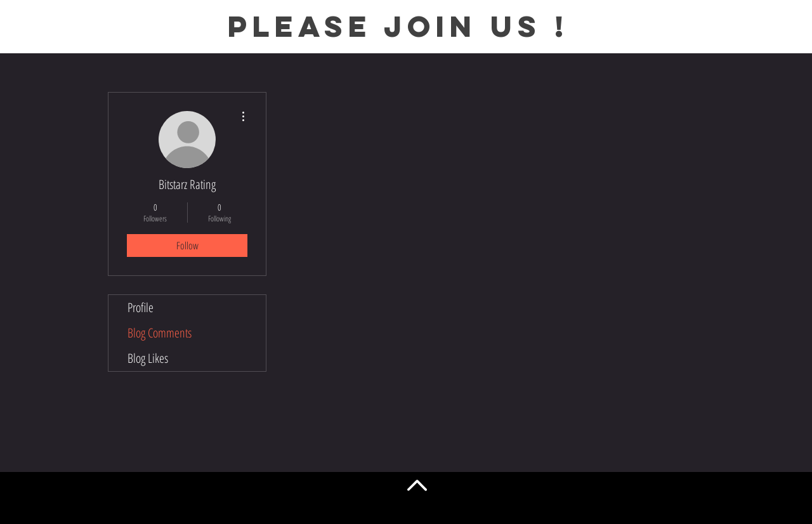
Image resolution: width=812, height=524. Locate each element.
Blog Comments (160, 333)
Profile (141, 307)
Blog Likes (148, 358)
